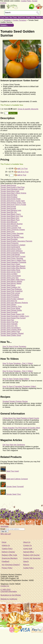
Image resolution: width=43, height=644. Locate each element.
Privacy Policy (7, 568)
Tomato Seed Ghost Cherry (11, 249)
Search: (8, 13)
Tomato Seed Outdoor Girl (10, 287)
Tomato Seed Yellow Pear (10, 332)
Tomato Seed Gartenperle (10, 247)
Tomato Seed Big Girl (9, 212)
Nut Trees (13, 17)
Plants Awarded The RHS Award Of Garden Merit (21, 428)
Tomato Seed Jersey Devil (10, 272)
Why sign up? (6, 534)
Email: (3, 529)
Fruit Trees (5, 17)
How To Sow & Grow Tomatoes (14, 346)
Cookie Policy (26, 1)
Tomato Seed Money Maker (11, 283)
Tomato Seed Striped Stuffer (11, 310)
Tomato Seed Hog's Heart (10, 264)
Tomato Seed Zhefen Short (11, 335)
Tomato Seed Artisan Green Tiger (13, 203)
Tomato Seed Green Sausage (12, 258)
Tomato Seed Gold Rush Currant (13, 256)
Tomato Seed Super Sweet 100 (12, 314)
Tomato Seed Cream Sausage (12, 233)
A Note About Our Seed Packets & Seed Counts (21, 418)
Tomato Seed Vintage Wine (11, 330)
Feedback (5, 561)
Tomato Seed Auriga (8, 206)
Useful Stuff (28, 549)
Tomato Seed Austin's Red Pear (12, 187)
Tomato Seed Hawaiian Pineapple (13, 262)
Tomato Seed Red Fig (9, 301)
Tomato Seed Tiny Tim (9, 326)
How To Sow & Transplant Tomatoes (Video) (19, 386)
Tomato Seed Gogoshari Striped (13, 253)
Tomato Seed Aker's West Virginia (13, 193)
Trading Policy (7, 549)
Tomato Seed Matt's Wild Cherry (13, 280)
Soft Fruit (21, 17)
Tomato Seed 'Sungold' (15, 487)
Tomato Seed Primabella (10, 295)
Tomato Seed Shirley (8, 305)
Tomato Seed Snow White (10, 308)
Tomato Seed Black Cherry (11, 214)
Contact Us (28, 545)
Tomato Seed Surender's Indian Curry (15, 316)
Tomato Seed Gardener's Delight (13, 245)
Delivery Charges (8, 552)
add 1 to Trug (22, 169)
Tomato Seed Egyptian (9, 239)
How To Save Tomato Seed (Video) (16, 379)
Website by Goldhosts (9, 599)
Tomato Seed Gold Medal (10, 255)
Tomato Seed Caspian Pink (11, 228)
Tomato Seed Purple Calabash (12, 299)
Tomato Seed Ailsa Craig (10, 191)
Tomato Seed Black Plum (10, 220)
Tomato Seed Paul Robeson (11, 289)
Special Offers (29, 552)
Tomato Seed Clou (8, 231)
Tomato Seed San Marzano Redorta (14, 303)
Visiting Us (6, 545)
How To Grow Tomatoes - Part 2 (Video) (18, 371)
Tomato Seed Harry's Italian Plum (13, 260)
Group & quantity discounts (28, 109)
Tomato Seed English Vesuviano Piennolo (16, 241)
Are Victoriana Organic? (11, 565)
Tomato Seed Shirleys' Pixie (11, 307)
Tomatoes (7, 20)
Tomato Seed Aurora (8, 185)
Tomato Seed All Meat (9, 195)
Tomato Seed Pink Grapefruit (11, 291)
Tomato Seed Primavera (10, 297)
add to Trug (22, 175)
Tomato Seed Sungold (9, 312)
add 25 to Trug (23, 172)
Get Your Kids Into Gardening (14, 445)
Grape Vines (30, 17)
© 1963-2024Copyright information (9, 591)
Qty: (2, 113)
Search (26, 561)
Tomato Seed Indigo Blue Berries (13, 268)
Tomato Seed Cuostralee (10, 235)
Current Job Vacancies (32, 558)
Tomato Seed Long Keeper (11, 276)
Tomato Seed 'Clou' (14, 494)
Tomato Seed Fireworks (9, 243)
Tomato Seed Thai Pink (9, 322)
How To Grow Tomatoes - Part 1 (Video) (18, 363)
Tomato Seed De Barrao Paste (12, 237)
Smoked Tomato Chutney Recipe (15, 401)
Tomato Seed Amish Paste (11, 199)
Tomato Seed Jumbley (9, 274)
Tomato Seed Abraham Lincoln (12, 189)
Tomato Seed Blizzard (9, 222)
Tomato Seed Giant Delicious (11, 251)
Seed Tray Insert (12, 471)
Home (4, 542)
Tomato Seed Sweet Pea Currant (13, 318)
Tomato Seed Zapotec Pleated (12, 333)
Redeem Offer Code (9, 555)
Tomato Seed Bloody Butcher (12, 224)
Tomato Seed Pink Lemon (10, 293)
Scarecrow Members (10, 558)
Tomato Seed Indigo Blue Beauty (13, 266)
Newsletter (5, 526)
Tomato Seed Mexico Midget (11, 282)
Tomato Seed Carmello (9, 226)
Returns (26, 565)
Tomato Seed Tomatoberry (10, 328)
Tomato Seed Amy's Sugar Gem (13, 201)
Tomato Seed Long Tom (9, 278)
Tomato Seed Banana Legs (11, 210)
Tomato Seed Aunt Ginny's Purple (13, 205)
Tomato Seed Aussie (8, 208)
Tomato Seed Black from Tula (12, 216)
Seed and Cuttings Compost (17, 479)
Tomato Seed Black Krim (10, 218)
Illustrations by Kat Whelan (11, 595)
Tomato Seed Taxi (7, 320)
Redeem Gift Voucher (31, 555)
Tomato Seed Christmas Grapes (13, 230)
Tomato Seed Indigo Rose (10, 270)
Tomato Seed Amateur (9, 197)
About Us (27, 542)
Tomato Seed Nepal (8, 285)
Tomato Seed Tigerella (9, 324)
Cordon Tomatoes (20, 20)
